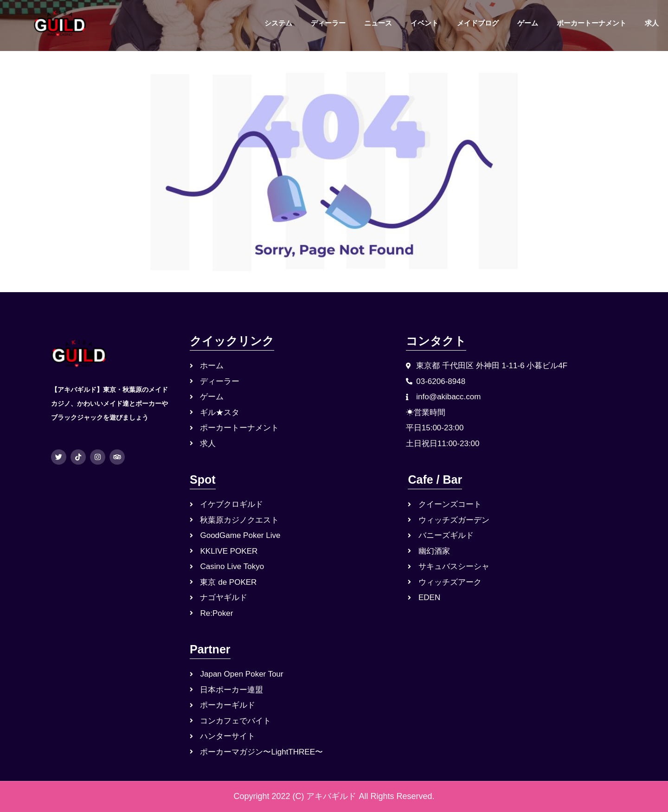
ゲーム (528, 23)
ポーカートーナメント (591, 23)
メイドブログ (478, 23)
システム (278, 23)
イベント (424, 23)
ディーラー (328, 23)
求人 (652, 23)
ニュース (378, 23)
